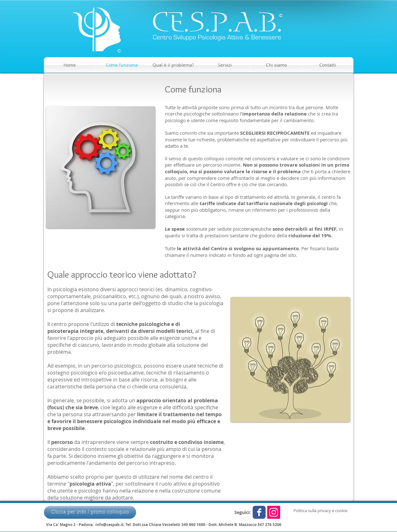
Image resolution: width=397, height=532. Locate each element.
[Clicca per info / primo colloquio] (90, 512)
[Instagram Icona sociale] (274, 512)
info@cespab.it (109, 525)
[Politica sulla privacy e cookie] (321, 511)
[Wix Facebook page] (259, 512)
